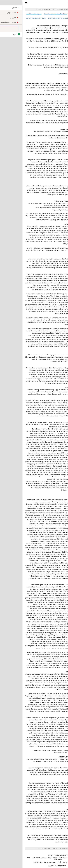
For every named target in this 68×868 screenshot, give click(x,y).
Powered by (34, 866)
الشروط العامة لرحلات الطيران (55, 14)
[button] (3, 3)
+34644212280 (34, 860)
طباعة (62, 845)
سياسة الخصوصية (26, 862)
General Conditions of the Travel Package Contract (41, 18)
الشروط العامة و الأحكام (10, 14)
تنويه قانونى (55, 862)
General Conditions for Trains (12, 18)
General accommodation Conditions (32, 14)
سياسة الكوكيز (15, 862)
